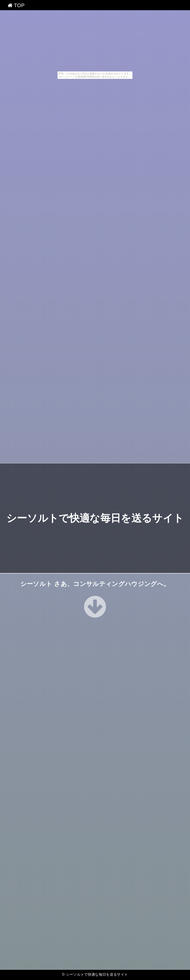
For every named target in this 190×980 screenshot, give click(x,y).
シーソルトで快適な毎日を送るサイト (95, 518)
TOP (16, 5)
